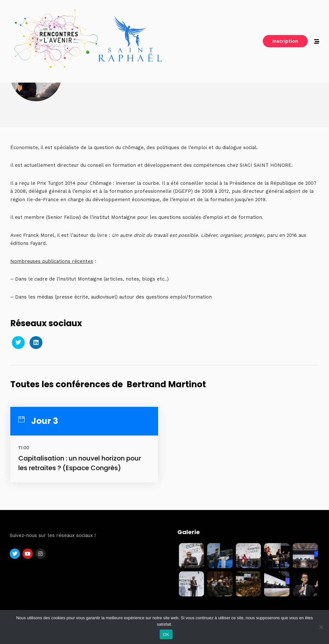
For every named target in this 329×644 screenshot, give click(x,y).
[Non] (321, 627)
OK (166, 635)
